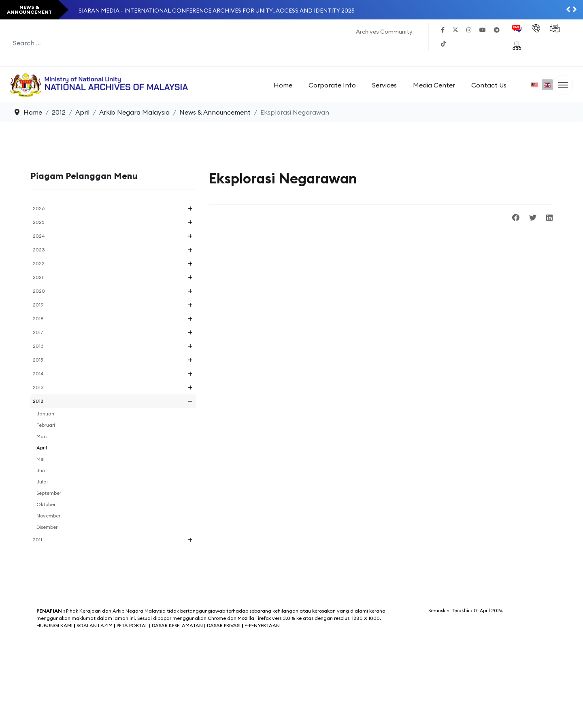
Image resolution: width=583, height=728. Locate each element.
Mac (41, 436)
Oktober (46, 504)
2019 (38, 305)
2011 (37, 540)
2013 (38, 387)
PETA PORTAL (132, 625)
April (42, 448)
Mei (40, 459)
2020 (39, 291)
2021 (38, 277)
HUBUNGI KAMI (54, 625)
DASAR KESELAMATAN (177, 625)
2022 (39, 263)
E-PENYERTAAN (262, 625)
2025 (38, 222)
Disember (47, 527)
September (49, 493)
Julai (42, 482)
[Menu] (563, 85)
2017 (38, 332)
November (48, 516)
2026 (39, 208)
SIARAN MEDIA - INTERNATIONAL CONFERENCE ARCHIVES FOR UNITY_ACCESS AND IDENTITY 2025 (217, 11)
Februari (46, 425)
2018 (38, 318)
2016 (38, 346)
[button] (190, 209)
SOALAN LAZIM (95, 625)
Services (384, 85)
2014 (38, 374)
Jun (41, 470)
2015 (38, 360)
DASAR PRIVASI (224, 625)
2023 (39, 250)
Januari (45, 414)
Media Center (434, 85)
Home (283, 85)
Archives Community (384, 32)
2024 (39, 236)
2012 (38, 401)
